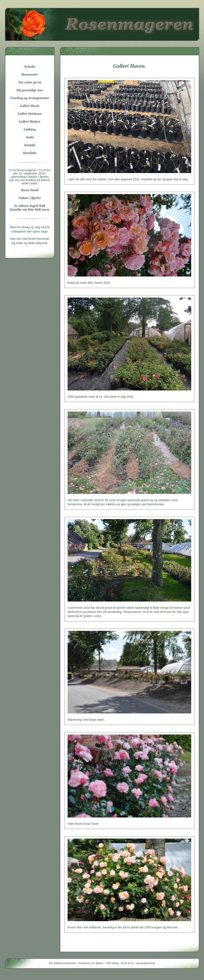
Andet (30, 137)
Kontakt (30, 145)
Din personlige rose (30, 90)
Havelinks (30, 153)
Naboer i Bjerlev (30, 198)
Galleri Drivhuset (30, 114)
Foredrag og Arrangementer (30, 98)
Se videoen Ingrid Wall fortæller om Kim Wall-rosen (30, 208)
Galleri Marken (30, 122)
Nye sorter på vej (30, 82)
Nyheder (30, 67)
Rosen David (30, 190)
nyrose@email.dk (145, 963)
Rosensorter (30, 74)
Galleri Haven (30, 106)
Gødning (30, 129)
